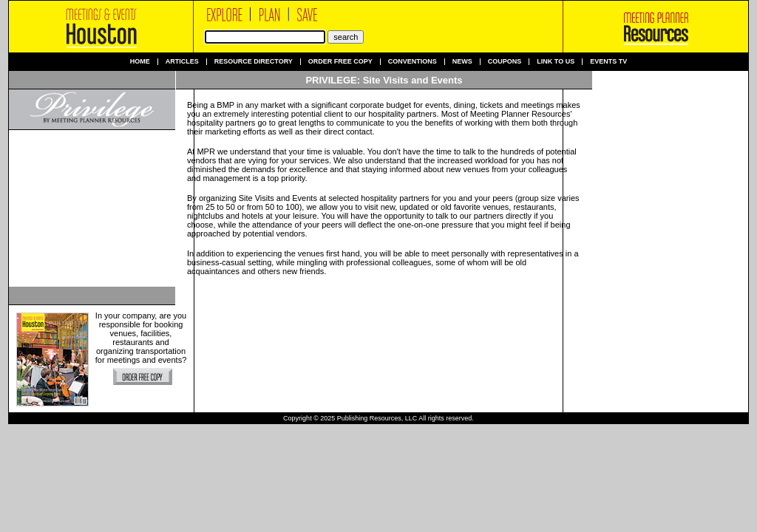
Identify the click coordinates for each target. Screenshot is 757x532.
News (462, 62)
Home (140, 62)
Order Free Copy (340, 62)
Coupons (505, 62)
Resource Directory (254, 62)
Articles (182, 62)
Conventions (413, 62)
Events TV (608, 62)
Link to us (556, 62)
